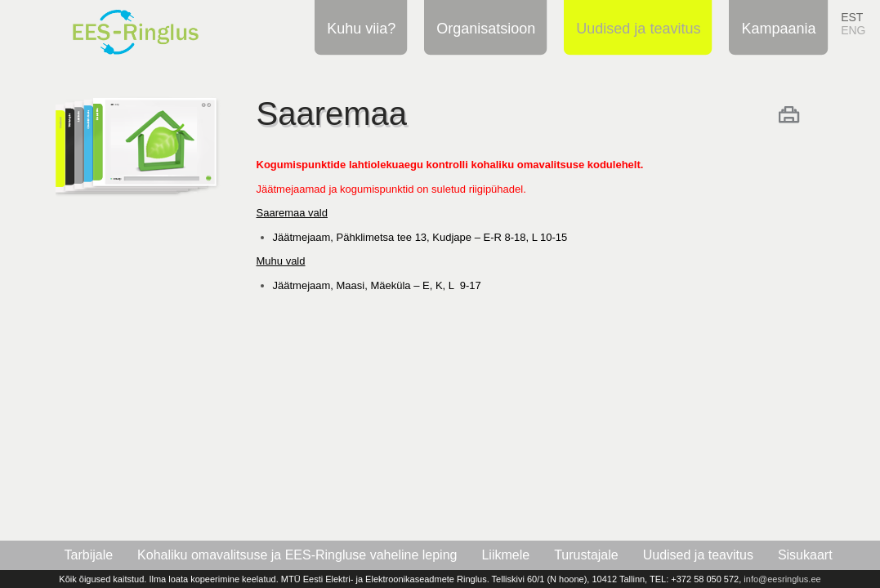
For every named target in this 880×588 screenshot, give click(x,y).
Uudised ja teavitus (636, 28)
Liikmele (505, 555)
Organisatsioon (483, 28)
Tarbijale (89, 555)
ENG (853, 30)
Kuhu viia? (359, 28)
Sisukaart (805, 555)
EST (852, 17)
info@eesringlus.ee (782, 579)
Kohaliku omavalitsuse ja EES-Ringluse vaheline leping (297, 555)
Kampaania (776, 28)
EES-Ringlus (156, 27)
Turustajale (586, 555)
